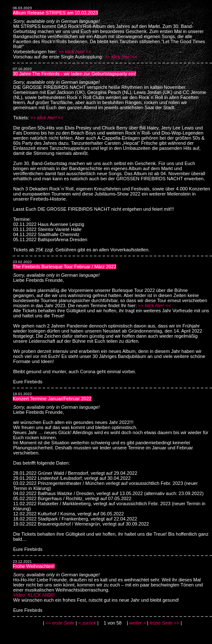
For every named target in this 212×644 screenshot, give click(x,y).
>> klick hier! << (75, 52)
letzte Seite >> (165, 623)
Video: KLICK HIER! (34, 595)
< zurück (87, 623)
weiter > (138, 623)
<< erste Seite (60, 623)
